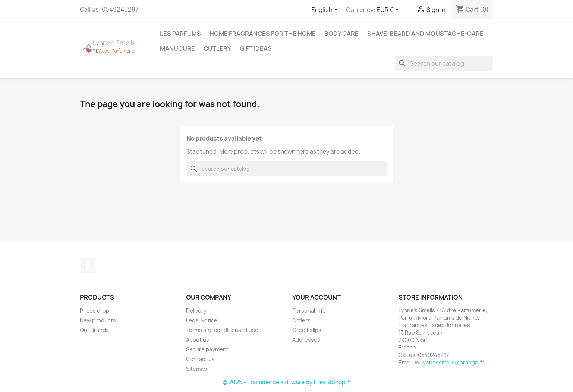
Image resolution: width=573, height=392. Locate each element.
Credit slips (307, 330)
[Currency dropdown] (389, 10)
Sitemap (196, 369)
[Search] (444, 63)
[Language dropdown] (326, 10)
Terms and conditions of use (222, 330)
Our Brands (94, 330)
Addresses (306, 340)
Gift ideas (256, 48)
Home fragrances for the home (263, 34)
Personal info (309, 311)
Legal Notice (202, 320)
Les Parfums (180, 34)
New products (98, 320)
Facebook (88, 265)
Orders (301, 320)
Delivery (196, 311)
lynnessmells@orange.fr (453, 362)
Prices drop (95, 311)
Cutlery (217, 48)
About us (198, 340)
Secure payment (207, 349)
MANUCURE (177, 48)
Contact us (200, 359)
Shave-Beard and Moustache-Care (425, 34)
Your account (317, 297)
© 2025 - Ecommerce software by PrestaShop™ (287, 382)
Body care (341, 34)
